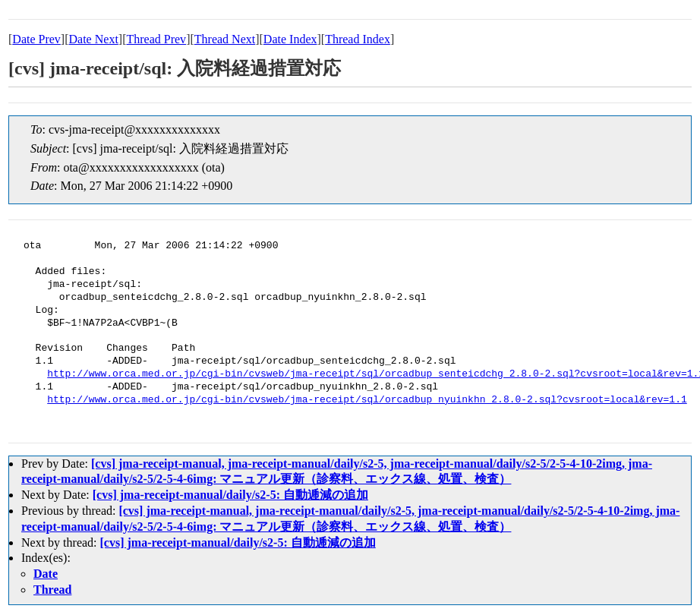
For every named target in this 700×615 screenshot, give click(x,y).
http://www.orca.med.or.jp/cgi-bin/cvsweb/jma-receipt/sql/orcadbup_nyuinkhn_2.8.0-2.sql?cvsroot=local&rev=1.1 (367, 400)
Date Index (290, 39)
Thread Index (358, 39)
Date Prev (36, 39)
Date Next (94, 39)
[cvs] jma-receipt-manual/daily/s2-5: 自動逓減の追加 (230, 495)
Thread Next (225, 39)
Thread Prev (156, 39)
